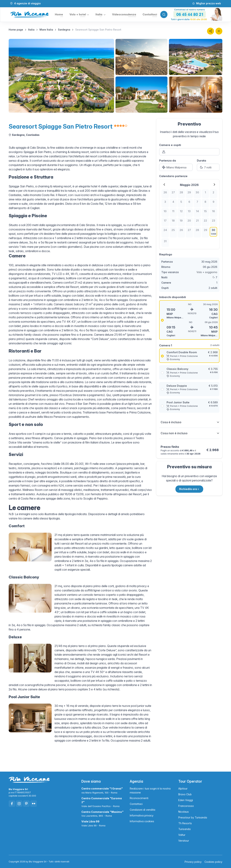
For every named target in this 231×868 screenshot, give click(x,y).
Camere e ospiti (170, 145)
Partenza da (168, 160)
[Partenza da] (176, 167)
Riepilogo (166, 254)
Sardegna (64, 29)
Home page (16, 29)
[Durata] (208, 167)
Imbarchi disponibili (173, 297)
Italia (31, 29)
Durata (201, 160)
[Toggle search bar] (164, 14)
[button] (79, 15)
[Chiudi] (219, 31)
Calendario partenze (173, 176)
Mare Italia (46, 29)
